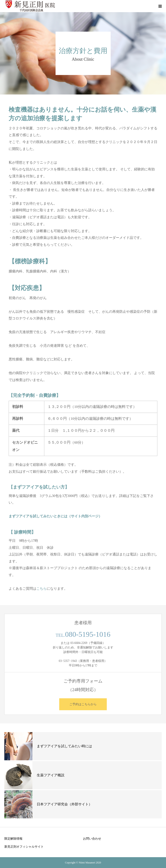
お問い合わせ (92, 839)
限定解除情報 (13, 839)
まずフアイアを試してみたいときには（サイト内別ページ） (55, 516)
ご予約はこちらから (83, 704)
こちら (41, 589)
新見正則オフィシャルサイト (24, 847)
